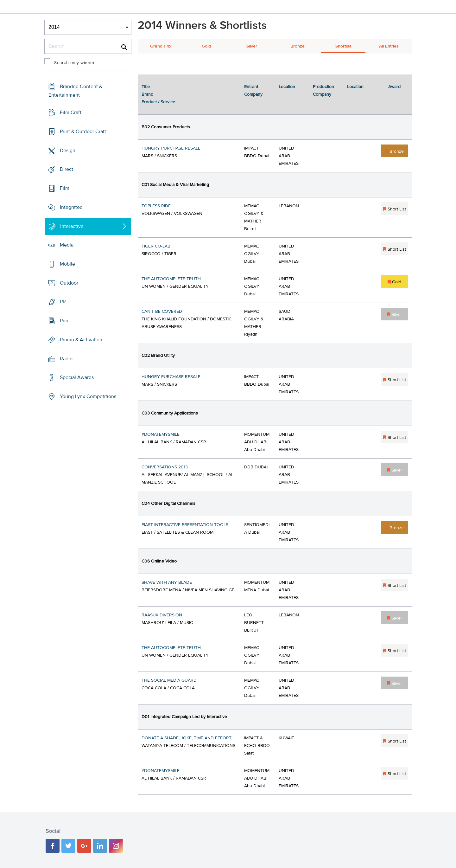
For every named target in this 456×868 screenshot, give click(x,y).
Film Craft (71, 113)
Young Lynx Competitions (88, 396)
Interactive (72, 226)
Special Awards (77, 377)
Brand (147, 94)
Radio (66, 359)
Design (68, 150)
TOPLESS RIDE (156, 206)
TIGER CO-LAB (156, 246)
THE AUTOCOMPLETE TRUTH (171, 279)
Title (146, 87)
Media (67, 245)
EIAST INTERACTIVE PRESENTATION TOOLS (185, 525)
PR (63, 302)
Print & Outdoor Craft (83, 132)
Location (287, 87)
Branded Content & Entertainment (75, 91)
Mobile (67, 264)
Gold (206, 46)
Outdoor (69, 283)
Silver (252, 46)
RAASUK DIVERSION (162, 615)
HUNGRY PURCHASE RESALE (171, 148)
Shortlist (343, 46)
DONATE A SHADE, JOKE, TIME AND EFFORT (187, 738)
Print (65, 321)
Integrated (71, 207)
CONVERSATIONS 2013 (165, 467)
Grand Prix (161, 46)
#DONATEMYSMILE (161, 434)
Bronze (298, 46)
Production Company (323, 91)
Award (394, 87)
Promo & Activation (81, 340)
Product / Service (158, 102)
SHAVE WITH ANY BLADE (167, 582)
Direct (66, 169)
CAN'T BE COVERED (162, 312)
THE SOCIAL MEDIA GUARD (169, 680)
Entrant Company (253, 91)
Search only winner (74, 63)
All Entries (389, 46)
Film (65, 188)
